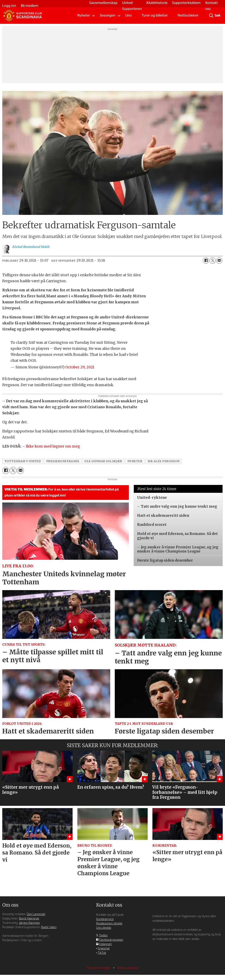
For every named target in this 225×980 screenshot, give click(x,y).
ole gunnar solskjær (103, 461)
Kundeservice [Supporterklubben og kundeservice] (105, 919)
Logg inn (10, 6)
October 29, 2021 (80, 367)
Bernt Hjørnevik (29, 919)
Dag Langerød (36, 914)
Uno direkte (104, 928)
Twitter (103, 935)
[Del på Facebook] (206, 261)
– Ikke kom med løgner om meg (51, 446)
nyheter (135, 461)
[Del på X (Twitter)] (213, 261)
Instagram (106, 944)
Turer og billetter (155, 15)
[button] (215, 770)
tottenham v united (23, 461)
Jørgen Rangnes (29, 923)
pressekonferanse (63, 461)
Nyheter (84, 15)
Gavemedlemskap (102, 3)
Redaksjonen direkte (109, 923)
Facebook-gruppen (111, 940)
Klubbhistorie (156, 3)
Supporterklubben (185, 3)
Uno (129, 15)
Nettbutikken (188, 15)
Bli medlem (31, 6)
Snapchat (104, 948)
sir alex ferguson (164, 461)
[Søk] (211, 15)
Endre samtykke (128, 968)
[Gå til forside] (23, 15)
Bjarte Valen (49, 927)
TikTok (102, 953)
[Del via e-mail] (219, 261)
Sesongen (108, 15)
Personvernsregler (99, 968)
